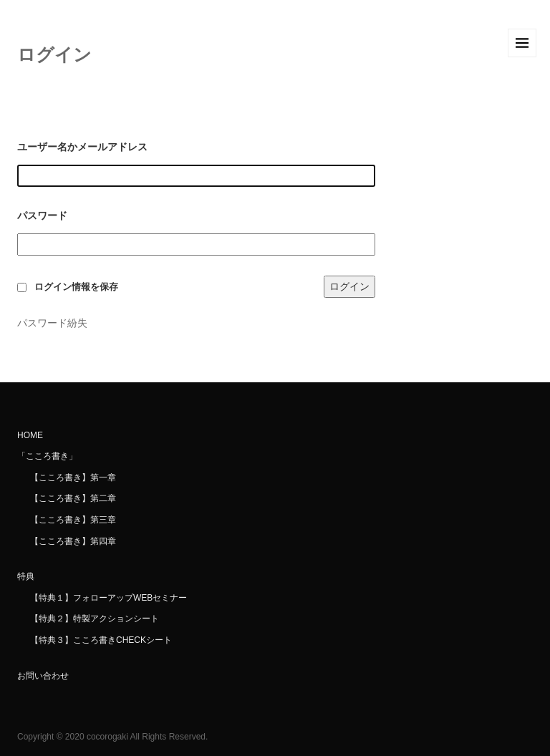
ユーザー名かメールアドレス (82, 147)
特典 (26, 576)
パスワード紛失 (52, 323)
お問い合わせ (43, 676)
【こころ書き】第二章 (73, 498)
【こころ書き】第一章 (73, 478)
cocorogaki (107, 737)
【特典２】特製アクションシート (95, 619)
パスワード (42, 215)
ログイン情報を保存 (76, 287)
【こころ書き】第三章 (73, 520)
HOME (30, 435)
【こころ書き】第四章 (73, 541)
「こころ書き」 (47, 456)
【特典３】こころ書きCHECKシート (101, 640)
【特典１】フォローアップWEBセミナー (108, 598)
